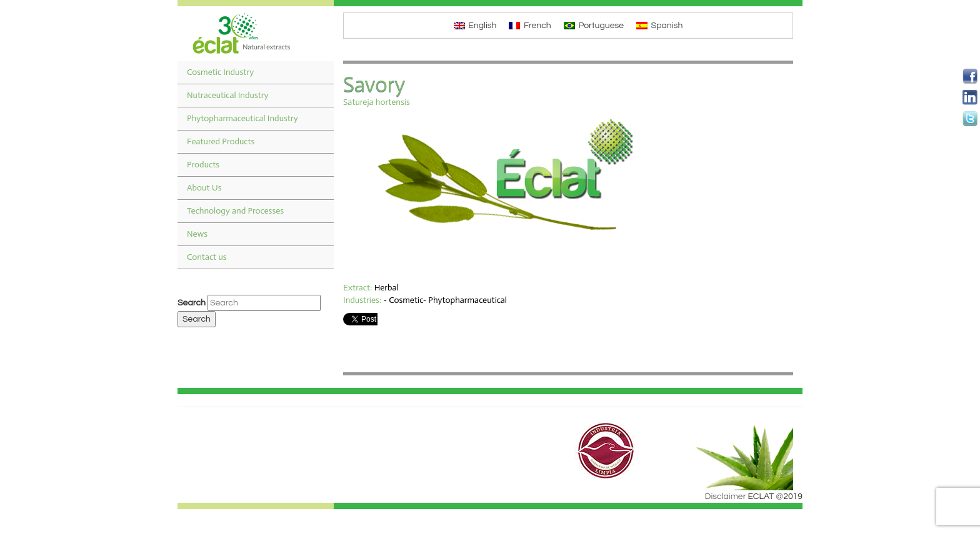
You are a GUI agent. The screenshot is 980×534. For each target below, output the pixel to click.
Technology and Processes (235, 211)
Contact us (207, 257)
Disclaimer (726, 497)
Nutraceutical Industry (228, 95)
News (197, 234)
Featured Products (221, 141)
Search (192, 303)
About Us (204, 188)
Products (203, 165)
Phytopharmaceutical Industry (242, 118)
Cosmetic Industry (220, 72)
